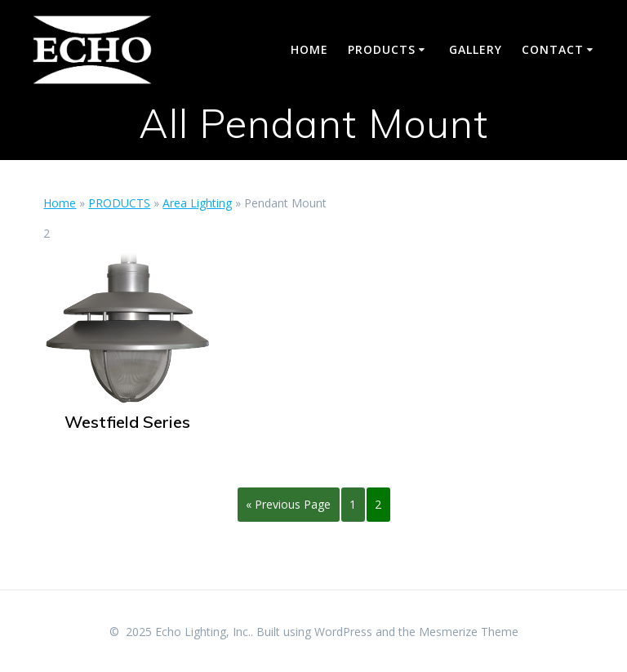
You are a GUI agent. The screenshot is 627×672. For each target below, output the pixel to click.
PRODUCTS (382, 49)
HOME (309, 49)
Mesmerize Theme (469, 632)
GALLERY (476, 49)
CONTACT (553, 49)
